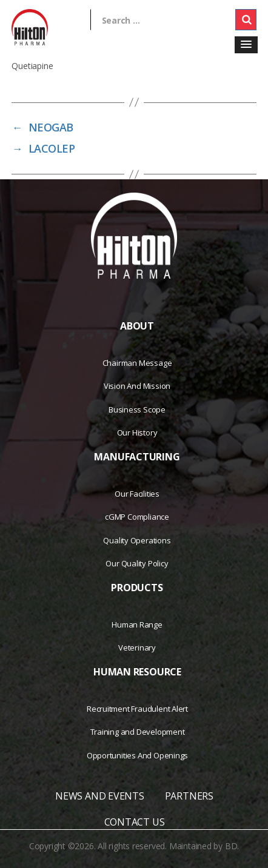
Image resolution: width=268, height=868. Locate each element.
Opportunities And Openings (138, 755)
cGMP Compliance (137, 517)
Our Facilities (137, 494)
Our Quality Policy (137, 563)
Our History (137, 432)
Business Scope (137, 409)
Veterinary (137, 648)
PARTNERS (189, 796)
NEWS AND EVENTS (100, 796)
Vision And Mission (137, 386)
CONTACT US (135, 822)
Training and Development (138, 732)
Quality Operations (137, 540)
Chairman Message (137, 363)
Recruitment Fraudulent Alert (137, 709)
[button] (246, 45)
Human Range (137, 624)
